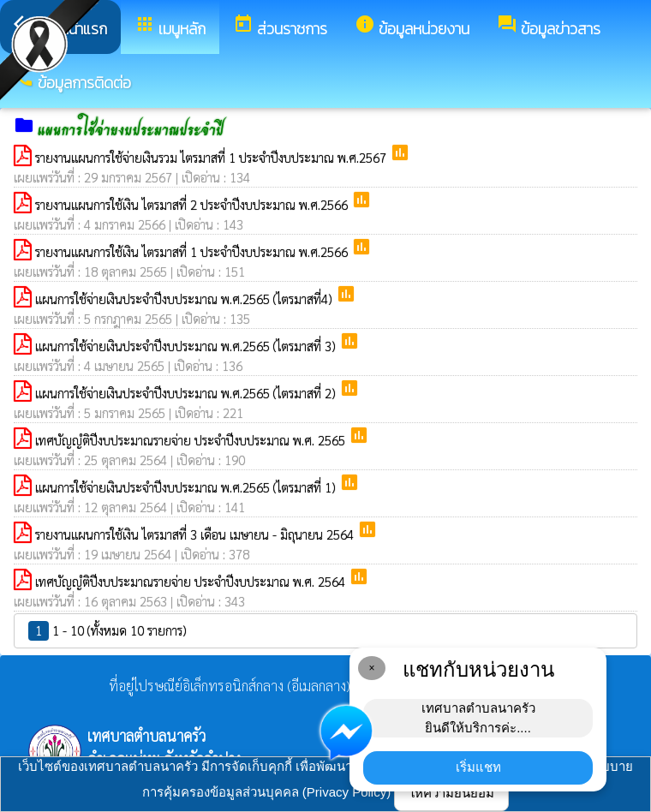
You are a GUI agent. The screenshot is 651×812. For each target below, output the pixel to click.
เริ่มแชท (478, 767)
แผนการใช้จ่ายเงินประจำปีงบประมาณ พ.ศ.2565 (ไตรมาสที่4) (185, 299)
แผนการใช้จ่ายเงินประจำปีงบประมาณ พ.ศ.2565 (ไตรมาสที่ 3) (187, 346)
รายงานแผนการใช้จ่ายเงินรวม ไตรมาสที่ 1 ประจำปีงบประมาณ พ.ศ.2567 (212, 157)
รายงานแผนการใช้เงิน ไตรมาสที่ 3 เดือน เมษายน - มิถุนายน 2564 (196, 534)
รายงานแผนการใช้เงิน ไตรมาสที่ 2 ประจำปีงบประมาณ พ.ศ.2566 (193, 204)
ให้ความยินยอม (451, 793)
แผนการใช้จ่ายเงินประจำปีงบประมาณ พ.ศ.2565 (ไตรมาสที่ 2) (187, 393)
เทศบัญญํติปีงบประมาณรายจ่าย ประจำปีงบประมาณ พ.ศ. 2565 (192, 440)
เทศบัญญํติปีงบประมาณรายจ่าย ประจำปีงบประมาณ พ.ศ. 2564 (192, 581)
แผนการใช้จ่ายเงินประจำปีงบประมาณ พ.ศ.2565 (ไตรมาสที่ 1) (187, 487)
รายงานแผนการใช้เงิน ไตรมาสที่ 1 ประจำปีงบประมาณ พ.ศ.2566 (193, 251)
